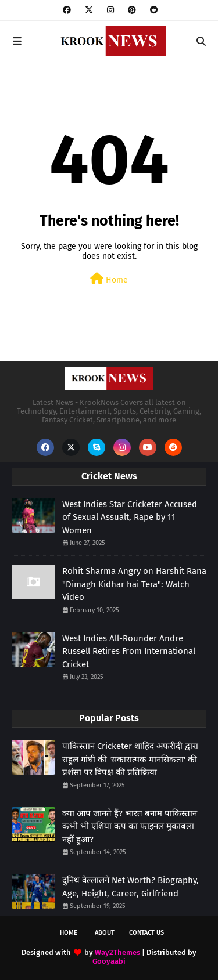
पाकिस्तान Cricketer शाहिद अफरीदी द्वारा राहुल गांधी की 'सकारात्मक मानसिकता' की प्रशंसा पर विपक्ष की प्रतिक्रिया (130, 759)
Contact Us (146, 933)
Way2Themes (117, 952)
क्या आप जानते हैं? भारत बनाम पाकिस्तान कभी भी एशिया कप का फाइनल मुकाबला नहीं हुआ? (130, 827)
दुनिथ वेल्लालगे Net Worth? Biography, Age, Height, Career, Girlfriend (131, 887)
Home (109, 279)
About (105, 933)
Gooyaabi (109, 961)
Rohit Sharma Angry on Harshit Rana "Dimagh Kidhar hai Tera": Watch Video (134, 584)
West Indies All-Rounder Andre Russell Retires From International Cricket (129, 651)
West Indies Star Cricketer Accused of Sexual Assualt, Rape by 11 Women (130, 517)
